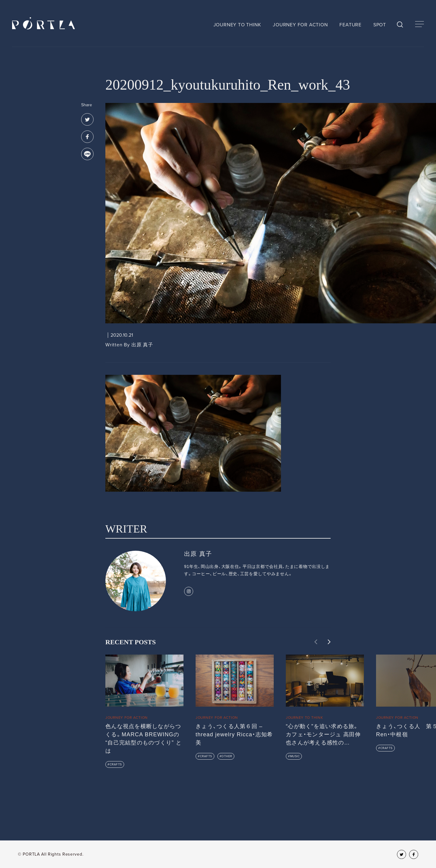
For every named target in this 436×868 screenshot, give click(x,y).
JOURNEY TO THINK (237, 25)
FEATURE (350, 25)
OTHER (227, 756)
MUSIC (295, 756)
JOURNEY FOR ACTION (300, 25)
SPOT (380, 25)
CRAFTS (116, 764)
